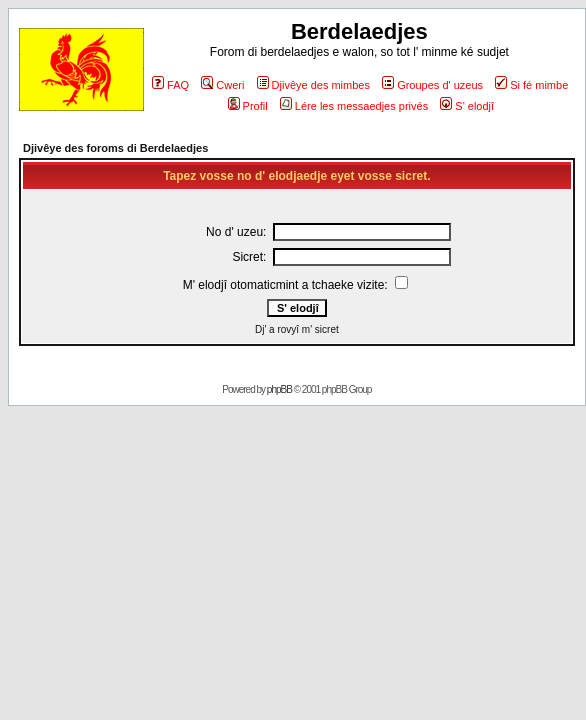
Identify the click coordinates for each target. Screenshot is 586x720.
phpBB (279, 389)
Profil (248, 106)
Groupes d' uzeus (432, 85)
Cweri (222, 85)
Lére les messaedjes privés (354, 106)
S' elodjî (467, 106)
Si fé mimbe (531, 85)
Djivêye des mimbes (313, 85)
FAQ (170, 85)
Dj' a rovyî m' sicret (297, 329)
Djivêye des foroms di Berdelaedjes (115, 148)
